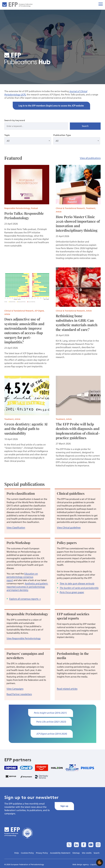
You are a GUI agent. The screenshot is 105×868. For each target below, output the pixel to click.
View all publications (90, 158)
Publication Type (62, 135)
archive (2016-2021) (51, 713)
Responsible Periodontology (17, 208)
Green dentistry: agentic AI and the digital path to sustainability (26, 429)
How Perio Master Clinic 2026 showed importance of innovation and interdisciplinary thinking (78, 223)
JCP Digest (39, 311)
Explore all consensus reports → (25, 599)
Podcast (34, 208)
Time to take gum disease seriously (77, 584)
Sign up (64, 806)
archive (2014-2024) (52, 734)
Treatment (91, 208)
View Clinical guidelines (69, 527)
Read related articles (67, 689)
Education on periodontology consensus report (22, 577)
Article (59, 212)
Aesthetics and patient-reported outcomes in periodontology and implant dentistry (27, 587)
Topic (7, 135)
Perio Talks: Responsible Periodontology (24, 215)
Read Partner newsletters (19, 694)
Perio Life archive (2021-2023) (51, 722)
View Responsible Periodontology (24, 638)
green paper (78, 592)
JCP (23, 95)
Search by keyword (15, 120)
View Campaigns (15, 689)
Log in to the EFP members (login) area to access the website (51, 106)
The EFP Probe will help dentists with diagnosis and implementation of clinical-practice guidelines (78, 431)
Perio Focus (65, 592)
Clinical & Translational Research (70, 208)
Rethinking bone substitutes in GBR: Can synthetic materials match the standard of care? (77, 323)
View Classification (16, 527)
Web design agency (81, 864)
